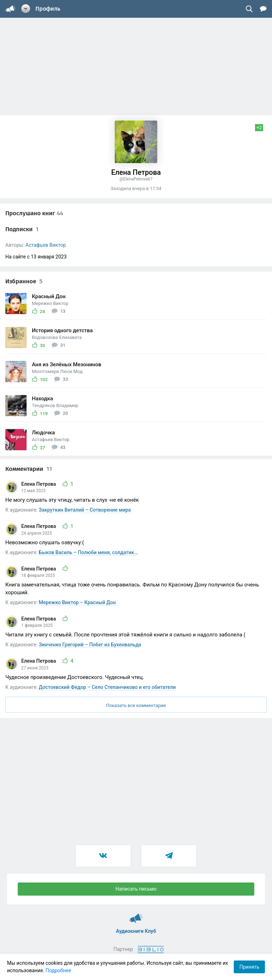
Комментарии (29, 469)
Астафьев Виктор (46, 245)
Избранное (24, 281)
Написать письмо (136, 889)
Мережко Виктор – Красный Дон (77, 602)
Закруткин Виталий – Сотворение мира (85, 510)
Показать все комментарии (136, 705)
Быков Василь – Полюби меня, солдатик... (89, 552)
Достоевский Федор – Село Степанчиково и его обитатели (107, 687)
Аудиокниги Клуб (136, 915)
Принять (249, 967)
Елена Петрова (39, 484)
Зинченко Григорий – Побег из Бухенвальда (90, 645)
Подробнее (58, 970)
